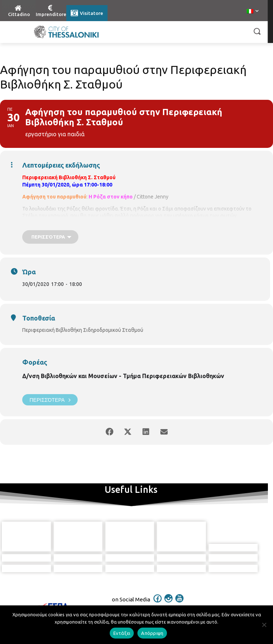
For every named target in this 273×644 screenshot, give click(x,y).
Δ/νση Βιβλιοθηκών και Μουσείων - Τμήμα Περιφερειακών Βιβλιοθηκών (123, 376)
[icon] (157, 581)
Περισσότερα (50, 400)
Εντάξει (122, 633)
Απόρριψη (152, 633)
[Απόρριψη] (264, 625)
